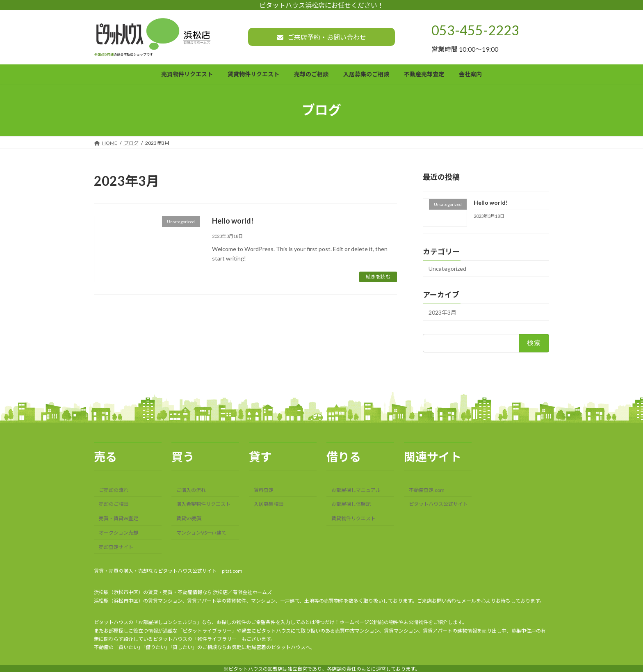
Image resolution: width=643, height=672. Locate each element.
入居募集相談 (269, 504)
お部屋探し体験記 (351, 504)
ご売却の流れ (114, 490)
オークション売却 (119, 533)
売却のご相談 (114, 504)
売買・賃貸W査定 (119, 518)
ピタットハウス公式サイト (438, 504)
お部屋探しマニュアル (356, 490)
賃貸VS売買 (189, 518)
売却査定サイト (116, 547)
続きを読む (378, 277)
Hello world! (233, 221)
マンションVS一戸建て (201, 533)
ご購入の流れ (191, 490)
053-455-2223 (475, 30)
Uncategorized (447, 269)
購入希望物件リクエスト (203, 504)
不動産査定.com (427, 490)
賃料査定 (264, 490)
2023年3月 (442, 312)
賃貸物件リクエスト (353, 518)
